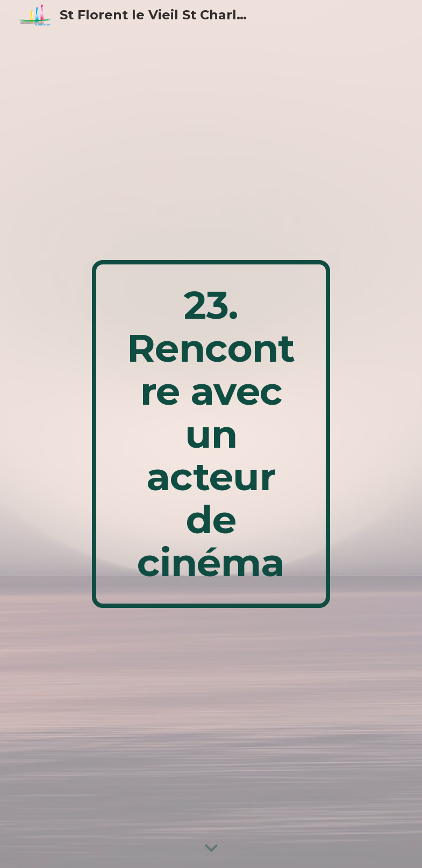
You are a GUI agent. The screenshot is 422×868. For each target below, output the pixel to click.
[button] (211, 849)
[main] (211, 434)
